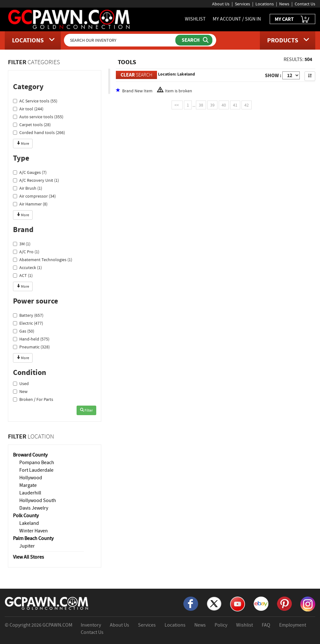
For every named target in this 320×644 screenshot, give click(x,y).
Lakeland (29, 523)
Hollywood (31, 478)
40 (224, 105)
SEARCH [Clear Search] (136, 75)
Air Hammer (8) (30, 204)
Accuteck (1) (27, 267)
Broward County (30, 455)
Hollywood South (38, 500)
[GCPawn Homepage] (69, 19)
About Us (221, 4)
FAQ (266, 625)
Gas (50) (24, 331)
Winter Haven (34, 531)
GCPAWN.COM (57, 625)
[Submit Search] (194, 40)
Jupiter (27, 546)
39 (212, 105)
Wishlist (245, 625)
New (20, 391)
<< (177, 105)
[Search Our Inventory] (120, 40)
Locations (265, 4)
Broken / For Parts (33, 399)
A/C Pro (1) (26, 252)
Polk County (26, 516)
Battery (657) (28, 315)
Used (21, 383)
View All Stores (28, 557)
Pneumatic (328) (31, 347)
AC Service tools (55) (35, 101)
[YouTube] (238, 604)
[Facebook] (191, 603)
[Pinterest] (284, 603)
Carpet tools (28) (32, 125)
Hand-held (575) (31, 339)
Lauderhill (30, 493)
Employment (293, 625)
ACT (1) (23, 275)
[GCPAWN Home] (47, 603)
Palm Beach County (33, 538)
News (284, 4)
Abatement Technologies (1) (43, 260)
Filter (86, 410)
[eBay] (261, 603)
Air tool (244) (28, 109)
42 (247, 105)
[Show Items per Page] (291, 75)
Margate (28, 485)
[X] (214, 603)
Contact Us (305, 4)
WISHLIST (195, 19)
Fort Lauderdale (36, 470)
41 (235, 105)
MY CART (292, 19)
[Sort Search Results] (310, 76)
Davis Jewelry (34, 508)
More (23, 144)
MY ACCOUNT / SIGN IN (237, 19)
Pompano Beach (37, 463)
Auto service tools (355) (38, 117)
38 (201, 105)
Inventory (91, 625)
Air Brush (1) (28, 188)
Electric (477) (28, 323)
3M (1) (22, 244)
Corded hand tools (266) (39, 132)
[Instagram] (308, 604)
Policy (221, 625)
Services (242, 4)
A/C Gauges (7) (30, 172)
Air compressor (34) (34, 196)
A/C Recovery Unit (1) (36, 180)
